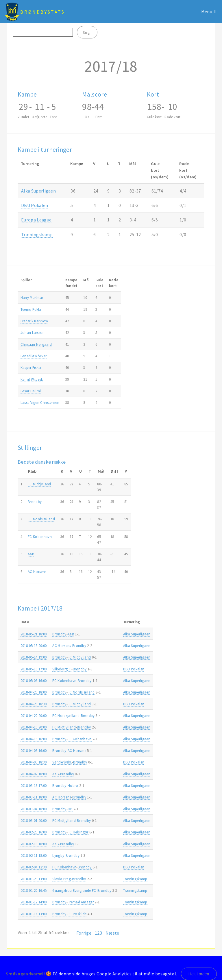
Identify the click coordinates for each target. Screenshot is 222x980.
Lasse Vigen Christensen (40, 402)
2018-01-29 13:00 (34, 879)
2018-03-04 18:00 (34, 809)
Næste (112, 933)
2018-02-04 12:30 (34, 867)
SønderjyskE (62, 762)
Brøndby (35, 502)
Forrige (84, 933)
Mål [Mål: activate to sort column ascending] (86, 280)
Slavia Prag (62, 879)
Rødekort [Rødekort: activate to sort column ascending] (114, 283)
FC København (40, 537)
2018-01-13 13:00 (34, 914)
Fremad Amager (81, 902)
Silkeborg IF (62, 669)
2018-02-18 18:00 (34, 844)
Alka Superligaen (38, 191)
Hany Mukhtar (32, 297)
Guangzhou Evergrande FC (74, 890)
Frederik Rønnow (34, 321)
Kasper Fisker (31, 367)
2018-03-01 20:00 (34, 820)
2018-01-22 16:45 (34, 890)
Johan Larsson (33, 332)
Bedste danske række (42, 462)
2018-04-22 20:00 (34, 715)
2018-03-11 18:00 (34, 797)
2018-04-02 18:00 (34, 774)
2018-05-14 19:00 (34, 657)
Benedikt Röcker (34, 356)
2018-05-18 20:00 (34, 646)
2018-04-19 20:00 (34, 727)
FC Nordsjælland (41, 519)
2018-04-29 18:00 (34, 692)
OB (70, 809)
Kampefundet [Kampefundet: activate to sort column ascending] (72, 283)
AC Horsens (37, 572)
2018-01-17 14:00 (34, 902)
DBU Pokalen (35, 205)
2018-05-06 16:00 (34, 681)
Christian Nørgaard (36, 344)
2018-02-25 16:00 (34, 832)
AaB (31, 554)
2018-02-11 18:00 (34, 855)
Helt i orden (199, 974)
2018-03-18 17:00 (34, 785)
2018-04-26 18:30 (34, 704)
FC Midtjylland (39, 484)
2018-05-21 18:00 (34, 634)
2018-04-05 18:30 (34, 762)
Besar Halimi (31, 391)
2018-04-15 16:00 (34, 739)
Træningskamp (37, 234)
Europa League (36, 220)
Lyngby (58, 855)
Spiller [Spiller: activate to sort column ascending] (26, 280)
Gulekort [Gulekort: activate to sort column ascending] (99, 283)
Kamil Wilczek (32, 379)
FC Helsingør (78, 832)
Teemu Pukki (31, 309)
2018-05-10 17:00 (34, 669)
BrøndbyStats (42, 12)
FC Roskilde (77, 914)
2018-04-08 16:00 (34, 750)
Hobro (73, 785)
